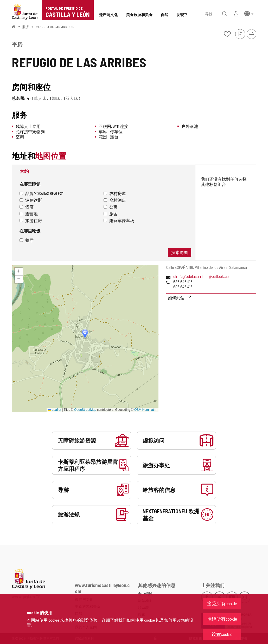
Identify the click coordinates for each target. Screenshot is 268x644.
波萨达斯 (31, 200)
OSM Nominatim (146, 410)
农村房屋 (115, 193)
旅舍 (111, 214)
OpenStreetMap (85, 410)
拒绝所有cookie (222, 619)
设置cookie (222, 634)
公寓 (111, 207)
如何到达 (177, 298)
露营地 (29, 214)
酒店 (27, 207)
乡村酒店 (115, 200)
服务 (26, 27)
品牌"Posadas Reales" (41, 193)
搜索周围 (180, 252)
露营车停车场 (119, 220)
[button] (249, 13)
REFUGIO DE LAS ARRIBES (55, 27)
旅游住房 (31, 220)
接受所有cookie (222, 603)
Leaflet (55, 410)
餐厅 (27, 240)
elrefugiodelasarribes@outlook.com (202, 276)
